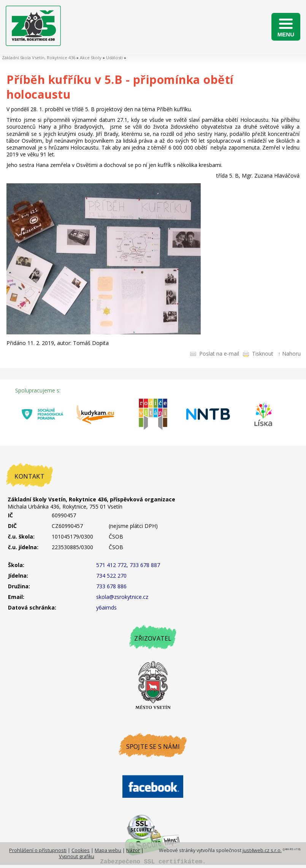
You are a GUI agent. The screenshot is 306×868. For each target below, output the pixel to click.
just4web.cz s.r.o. (262, 850)
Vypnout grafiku (77, 856)
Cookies (81, 850)
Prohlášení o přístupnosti (38, 850)
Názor (133, 850)
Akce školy (91, 57)
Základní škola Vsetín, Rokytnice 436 (39, 57)
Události (114, 57)
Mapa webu (108, 850)
